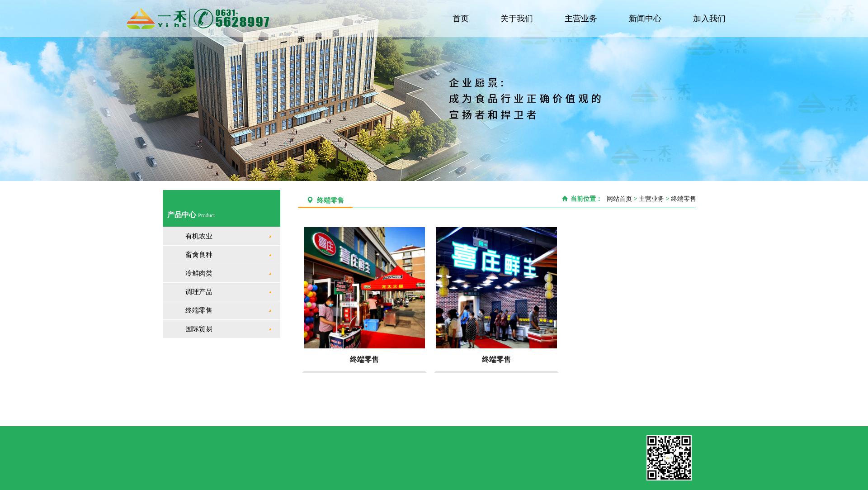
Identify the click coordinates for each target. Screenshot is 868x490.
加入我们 (710, 19)
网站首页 (618, 199)
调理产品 (199, 292)
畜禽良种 (199, 255)
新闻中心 (646, 19)
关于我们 (519, 19)
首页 (464, 19)
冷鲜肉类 (199, 273)
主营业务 (583, 19)
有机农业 (199, 236)
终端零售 (199, 310)
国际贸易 (199, 329)
